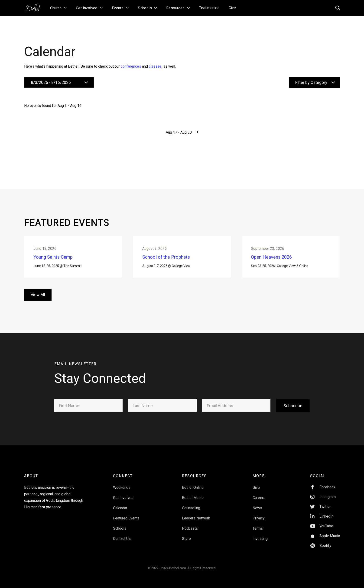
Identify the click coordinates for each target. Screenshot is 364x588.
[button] (58, 8)
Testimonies (209, 8)
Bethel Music (193, 503)
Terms (258, 534)
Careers (259, 503)
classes (155, 66)
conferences (131, 66)
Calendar (120, 514)
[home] (35, 6)
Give (232, 8)
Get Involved (123, 503)
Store (186, 544)
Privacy (259, 524)
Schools (120, 534)
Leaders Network (196, 524)
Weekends (122, 493)
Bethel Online (193, 493)
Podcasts (190, 534)
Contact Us (122, 544)
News (257, 514)
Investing (260, 544)
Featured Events (126, 524)
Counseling (191, 514)
